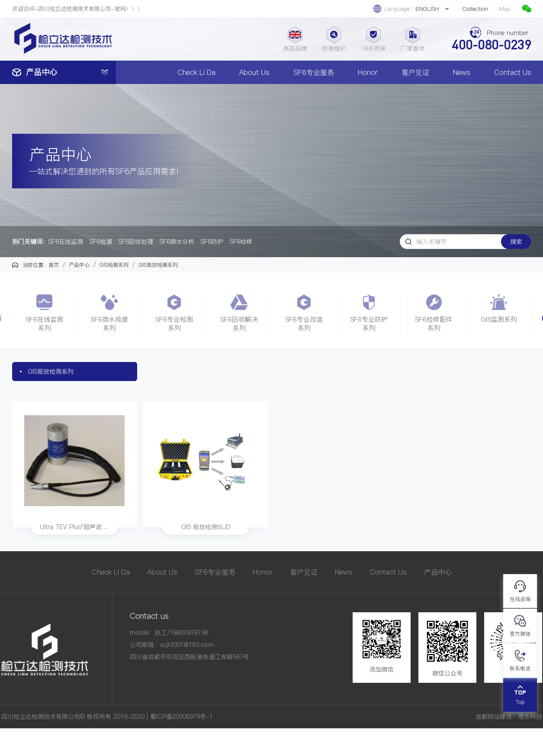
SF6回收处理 (136, 242)
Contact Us (513, 72)
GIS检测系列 (114, 265)
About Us (254, 72)
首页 (54, 265)
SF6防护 (212, 242)
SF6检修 (241, 242)
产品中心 (79, 265)
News (462, 72)
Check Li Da (196, 72)
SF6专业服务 (314, 72)
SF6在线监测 (66, 242)
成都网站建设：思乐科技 (509, 717)
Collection (475, 9)
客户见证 (415, 72)
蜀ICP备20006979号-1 (182, 717)
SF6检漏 (101, 242)
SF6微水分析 (177, 242)
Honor (368, 72)
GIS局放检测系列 (51, 372)
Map (504, 9)
